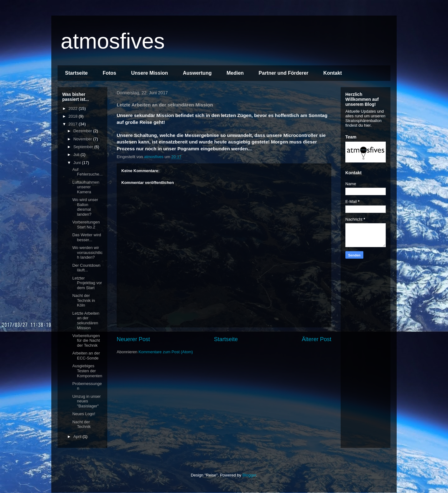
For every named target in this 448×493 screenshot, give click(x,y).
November (83, 139)
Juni (78, 163)
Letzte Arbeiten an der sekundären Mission (86, 321)
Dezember (83, 131)
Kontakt (333, 73)
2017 (74, 124)
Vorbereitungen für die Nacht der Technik (86, 340)
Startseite (76, 73)
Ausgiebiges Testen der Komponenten (87, 371)
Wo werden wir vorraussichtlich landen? (87, 252)
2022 (74, 108)
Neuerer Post (133, 339)
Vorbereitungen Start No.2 (86, 225)
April (78, 437)
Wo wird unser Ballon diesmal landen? (85, 207)
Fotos (110, 73)
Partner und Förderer (283, 73)
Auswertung (197, 73)
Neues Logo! (84, 414)
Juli (77, 155)
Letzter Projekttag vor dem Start (87, 283)
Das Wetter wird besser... (86, 237)
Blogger (249, 475)
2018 (74, 116)
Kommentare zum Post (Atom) (166, 352)
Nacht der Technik (81, 424)
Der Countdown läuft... (86, 268)
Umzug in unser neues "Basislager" (86, 401)
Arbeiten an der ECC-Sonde (86, 356)
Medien (235, 73)
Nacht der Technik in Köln (84, 300)
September (84, 147)
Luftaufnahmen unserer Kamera (86, 187)
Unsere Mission (149, 73)
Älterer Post (317, 339)
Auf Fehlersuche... (87, 172)
